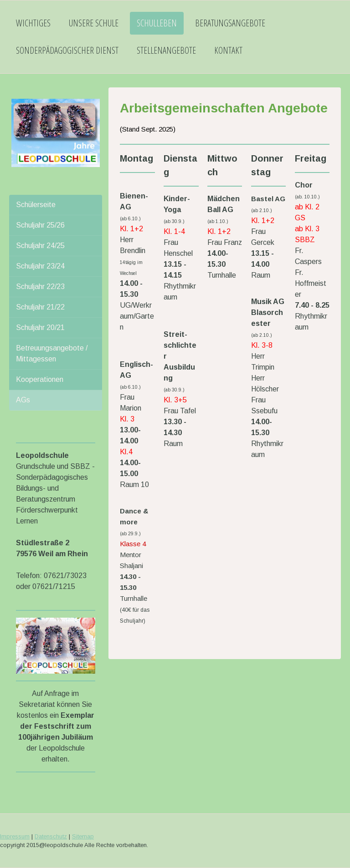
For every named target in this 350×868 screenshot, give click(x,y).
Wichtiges (33, 23)
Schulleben (157, 23)
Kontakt (228, 50)
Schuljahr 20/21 (40, 327)
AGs (23, 400)
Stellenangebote (166, 50)
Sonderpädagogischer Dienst (67, 50)
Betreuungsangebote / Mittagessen (52, 353)
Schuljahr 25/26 (40, 225)
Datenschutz (51, 836)
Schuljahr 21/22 (40, 307)
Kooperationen (40, 379)
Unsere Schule (94, 23)
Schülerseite (36, 205)
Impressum (15, 836)
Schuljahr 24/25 (40, 246)
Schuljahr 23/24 (40, 266)
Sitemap (83, 836)
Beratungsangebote (230, 23)
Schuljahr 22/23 (40, 287)
